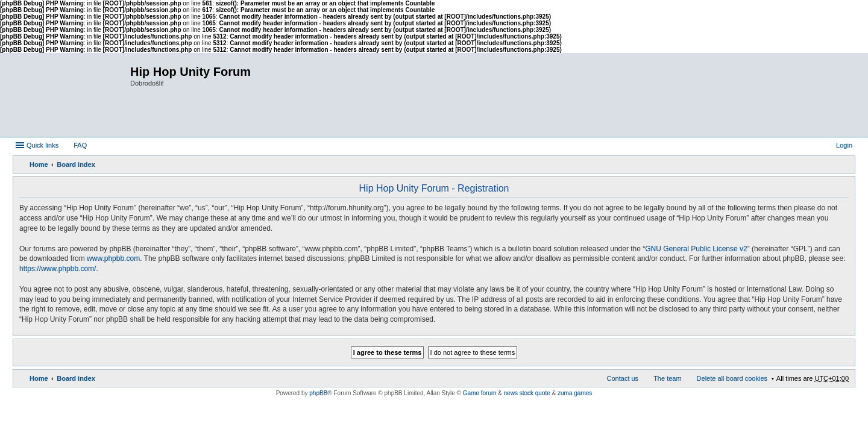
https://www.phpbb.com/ (58, 269)
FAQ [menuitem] (80, 145)
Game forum (480, 393)
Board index (76, 164)
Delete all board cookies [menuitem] (732, 378)
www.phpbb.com (113, 258)
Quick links (42, 145)
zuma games (575, 393)
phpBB (318, 393)
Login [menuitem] (844, 145)
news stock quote (527, 393)
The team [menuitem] (667, 378)
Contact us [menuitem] (623, 378)
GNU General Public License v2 (696, 249)
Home (39, 164)
